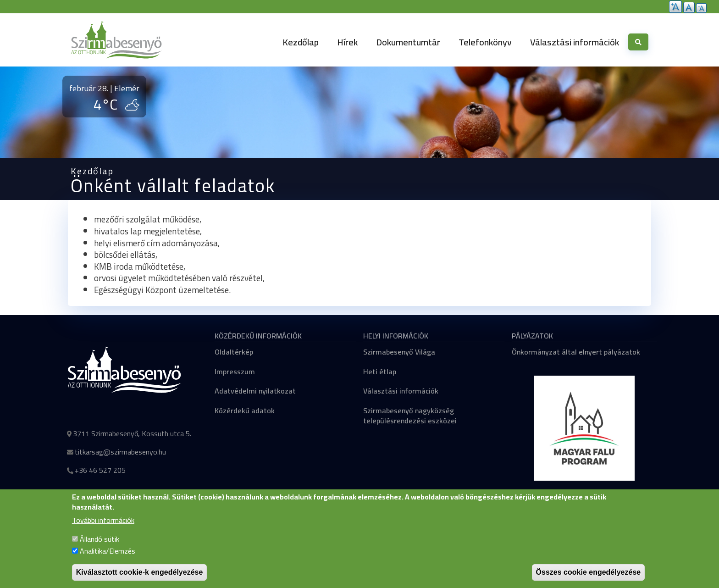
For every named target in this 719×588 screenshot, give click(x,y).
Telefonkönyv (485, 42)
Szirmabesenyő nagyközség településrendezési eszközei (410, 416)
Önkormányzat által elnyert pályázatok (576, 352)
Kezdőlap (301, 42)
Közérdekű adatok (245, 410)
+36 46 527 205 (100, 470)
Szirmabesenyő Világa (399, 352)
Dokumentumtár (408, 42)
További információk (103, 530)
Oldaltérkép (234, 352)
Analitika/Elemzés (108, 560)
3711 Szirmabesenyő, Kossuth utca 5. (132, 433)
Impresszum (235, 372)
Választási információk (575, 42)
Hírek (347, 42)
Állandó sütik (100, 549)
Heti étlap (380, 372)
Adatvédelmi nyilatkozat (255, 391)
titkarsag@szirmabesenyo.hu (120, 452)
